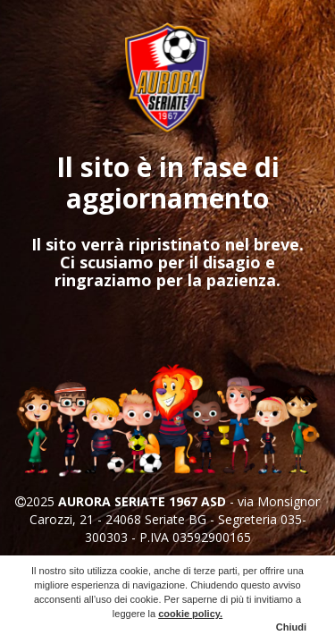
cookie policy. (190, 614)
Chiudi (291, 627)
